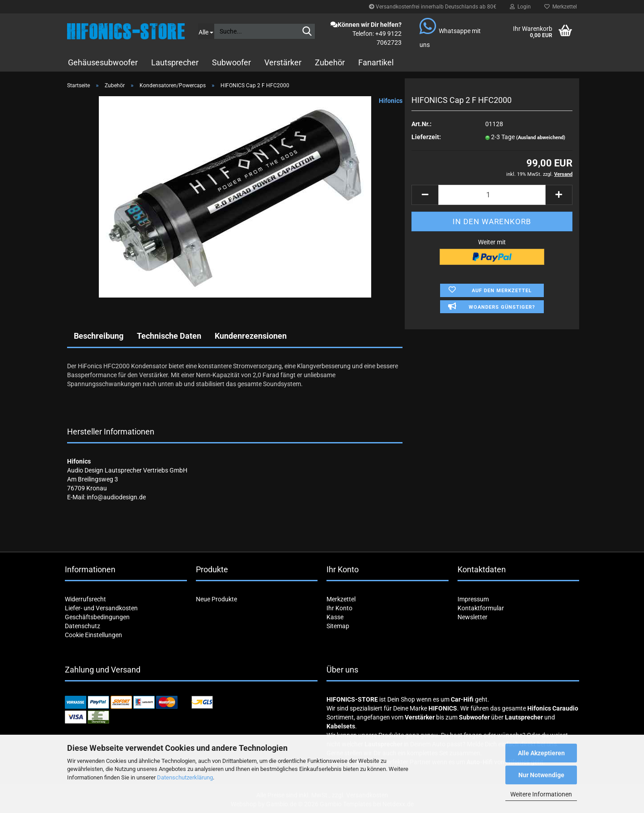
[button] (425, 195)
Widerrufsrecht (85, 599)
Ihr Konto (339, 608)
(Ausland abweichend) (541, 138)
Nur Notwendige (541, 775)
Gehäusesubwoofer (103, 62)
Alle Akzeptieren (541, 753)
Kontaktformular (481, 608)
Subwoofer (231, 62)
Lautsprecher (175, 62)
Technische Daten (169, 336)
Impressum (473, 599)
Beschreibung (99, 336)
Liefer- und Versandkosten (101, 608)
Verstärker (283, 62)
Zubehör (330, 62)
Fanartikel (376, 62)
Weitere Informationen (541, 794)
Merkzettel (561, 7)
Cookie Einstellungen (93, 635)
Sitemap (338, 626)
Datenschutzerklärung (185, 777)
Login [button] (520, 7)
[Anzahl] (492, 195)
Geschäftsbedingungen (97, 617)
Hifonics (391, 101)
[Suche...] (206, 31)
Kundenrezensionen (251, 336)
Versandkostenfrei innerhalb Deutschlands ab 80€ (433, 7)
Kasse (335, 617)
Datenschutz (83, 626)
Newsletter (472, 617)
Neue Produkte (216, 599)
